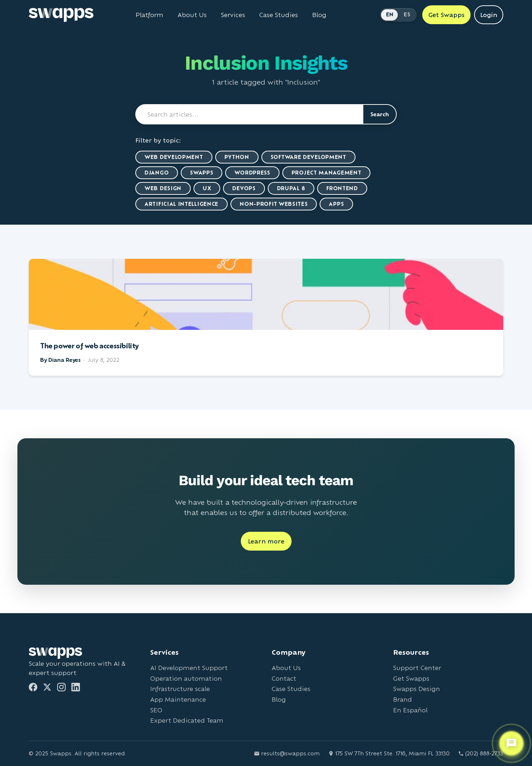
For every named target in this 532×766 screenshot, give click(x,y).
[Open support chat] (511, 743)
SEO (156, 710)
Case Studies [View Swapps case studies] (279, 15)
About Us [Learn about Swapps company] (192, 15)
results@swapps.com (287, 753)
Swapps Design (417, 689)
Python (237, 157)
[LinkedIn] (76, 687)
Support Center (417, 668)
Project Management (327, 173)
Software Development (308, 157)
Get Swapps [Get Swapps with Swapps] (446, 15)
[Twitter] (47, 687)
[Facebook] (33, 687)
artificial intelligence (181, 204)
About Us (286, 668)
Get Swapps (411, 678)
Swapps (202, 173)
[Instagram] (61, 687)
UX (207, 188)
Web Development (174, 157)
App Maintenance (178, 699)
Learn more (266, 541)
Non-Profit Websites (274, 204)
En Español (410, 710)
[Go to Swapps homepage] (61, 15)
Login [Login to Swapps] (489, 15)
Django (157, 173)
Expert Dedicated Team (187, 720)
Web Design (163, 188)
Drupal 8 (291, 188)
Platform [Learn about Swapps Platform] (150, 15)
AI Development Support (189, 668)
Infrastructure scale (180, 689)
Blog (279, 699)
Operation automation (186, 678)
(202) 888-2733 (481, 753)
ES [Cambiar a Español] (407, 14)
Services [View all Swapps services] (233, 15)
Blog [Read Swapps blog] (319, 15)
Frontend (342, 188)
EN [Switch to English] (390, 14)
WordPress (252, 173)
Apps (336, 204)
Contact (284, 678)
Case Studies (291, 689)
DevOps (244, 188)
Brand (403, 699)
